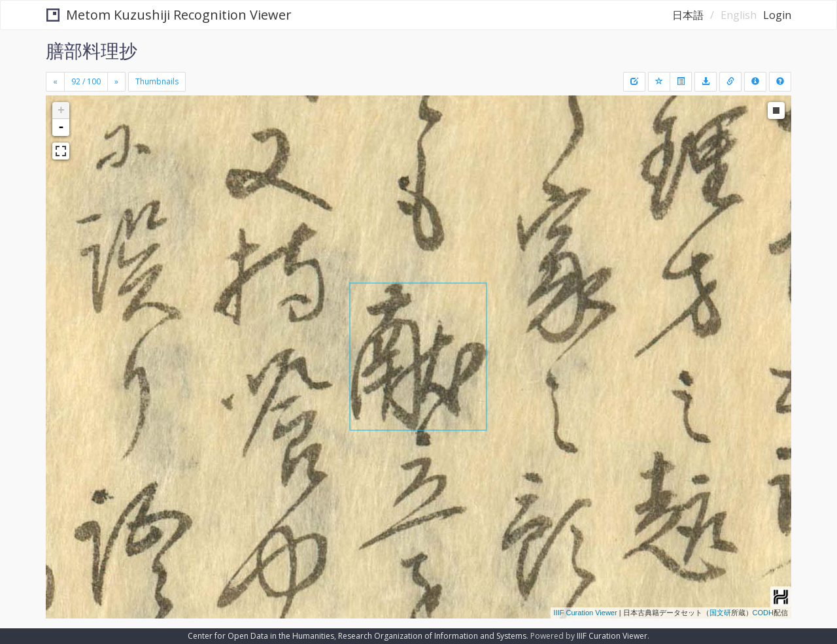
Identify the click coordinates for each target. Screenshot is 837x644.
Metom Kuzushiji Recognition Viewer (169, 15)
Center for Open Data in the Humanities (261, 636)
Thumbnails (157, 81)
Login (777, 15)
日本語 (688, 15)
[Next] (116, 82)
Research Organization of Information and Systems (432, 636)
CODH (763, 613)
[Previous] (55, 82)
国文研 (720, 613)
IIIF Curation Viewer (586, 613)
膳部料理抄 (92, 50)
